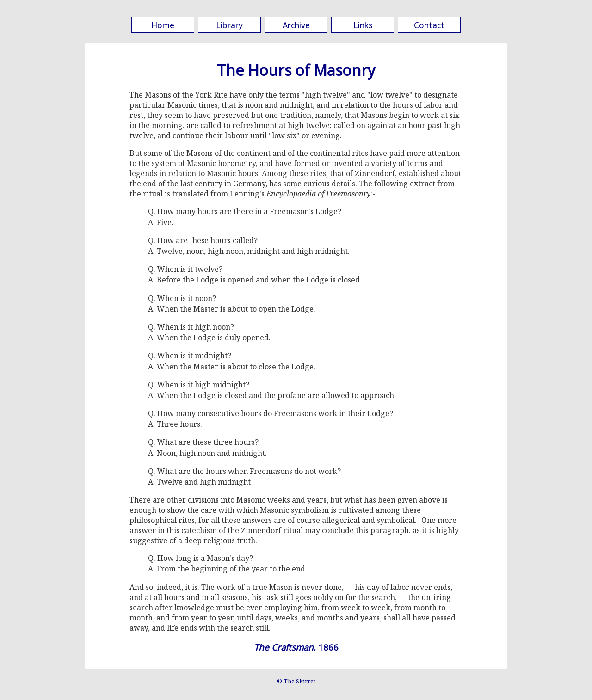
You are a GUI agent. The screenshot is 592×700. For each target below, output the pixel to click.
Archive (296, 25)
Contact (429, 25)
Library (229, 25)
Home (163, 25)
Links (363, 25)
